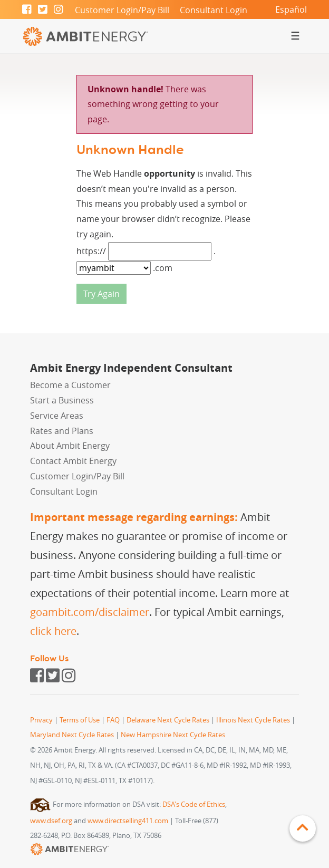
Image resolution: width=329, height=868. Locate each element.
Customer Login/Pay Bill (122, 10)
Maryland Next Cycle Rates (72, 735)
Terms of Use (80, 720)
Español (291, 9)
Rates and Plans (62, 431)
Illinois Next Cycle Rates (253, 720)
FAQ (113, 720)
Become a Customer (70, 385)
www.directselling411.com (128, 821)
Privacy (41, 720)
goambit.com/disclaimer (90, 612)
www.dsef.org (51, 821)
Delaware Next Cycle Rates (168, 720)
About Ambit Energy (70, 446)
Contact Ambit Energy (73, 461)
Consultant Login (214, 10)
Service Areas (57, 416)
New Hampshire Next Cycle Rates (173, 735)
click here (53, 631)
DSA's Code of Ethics (194, 804)
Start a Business (62, 400)
